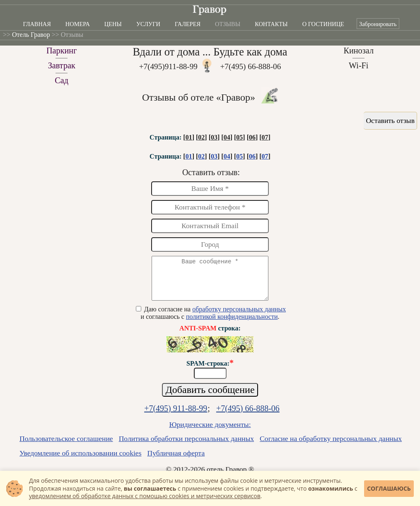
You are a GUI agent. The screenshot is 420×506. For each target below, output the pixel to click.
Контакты (271, 24)
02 (201, 137)
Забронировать (378, 24)
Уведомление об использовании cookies (81, 460)
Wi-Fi (359, 65)
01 (189, 137)
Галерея (188, 24)
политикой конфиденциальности (232, 324)
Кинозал (358, 51)
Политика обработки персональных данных (186, 446)
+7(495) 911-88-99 (176, 416)
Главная (37, 24)
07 (265, 137)
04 (227, 137)
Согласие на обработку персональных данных (331, 446)
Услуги (148, 24)
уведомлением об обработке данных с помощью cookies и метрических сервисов (145, 496)
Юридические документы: (210, 432)
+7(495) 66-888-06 (251, 66)
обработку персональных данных (239, 317)
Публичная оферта (176, 460)
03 (214, 137)
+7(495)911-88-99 (168, 66)
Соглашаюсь (389, 488)
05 (239, 137)
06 (252, 137)
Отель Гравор (31, 35)
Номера (78, 24)
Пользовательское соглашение (66, 446)
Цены (113, 24)
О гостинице (323, 24)
